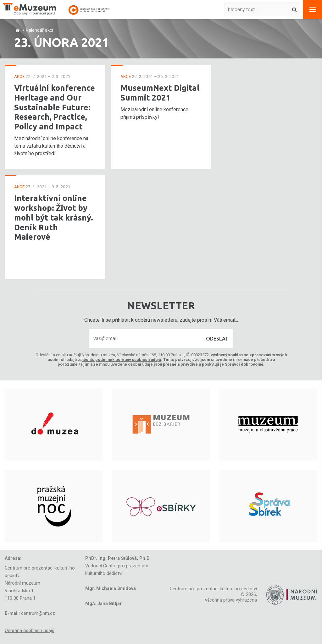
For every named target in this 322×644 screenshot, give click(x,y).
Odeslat (217, 339)
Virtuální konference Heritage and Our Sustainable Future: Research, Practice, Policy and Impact (55, 107)
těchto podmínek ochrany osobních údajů (122, 360)
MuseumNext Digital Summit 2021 (160, 93)
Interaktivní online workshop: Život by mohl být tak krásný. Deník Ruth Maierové (54, 217)
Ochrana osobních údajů (30, 631)
